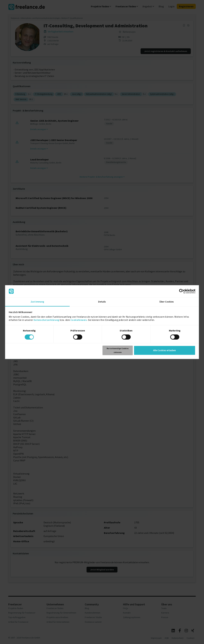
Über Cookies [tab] (167, 302)
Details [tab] (102, 302)
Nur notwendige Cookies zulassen (118, 350)
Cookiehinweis (79, 320)
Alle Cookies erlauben (164, 350)
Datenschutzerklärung (46, 320)
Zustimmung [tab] (37, 302)
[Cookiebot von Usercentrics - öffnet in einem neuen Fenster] (181, 291)
